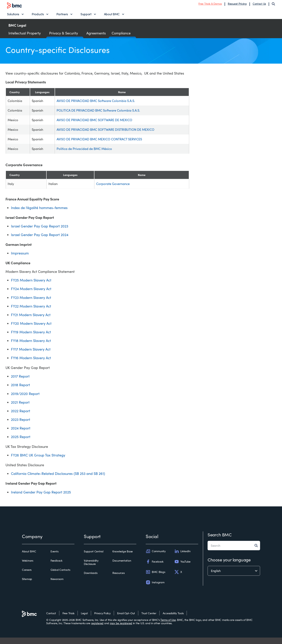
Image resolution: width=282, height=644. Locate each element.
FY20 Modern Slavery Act (31, 330)
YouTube (182, 568)
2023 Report (21, 426)
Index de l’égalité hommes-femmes (39, 214)
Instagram (155, 589)
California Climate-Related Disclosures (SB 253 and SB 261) (58, 480)
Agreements (96, 34)
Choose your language (229, 566)
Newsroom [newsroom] (57, 586)
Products (38, 15)
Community (156, 558)
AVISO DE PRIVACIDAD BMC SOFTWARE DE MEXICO (98, 123)
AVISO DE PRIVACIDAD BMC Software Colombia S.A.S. (99, 103)
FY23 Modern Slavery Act (31, 304)
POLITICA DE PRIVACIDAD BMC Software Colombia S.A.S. (101, 113)
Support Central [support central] (94, 558)
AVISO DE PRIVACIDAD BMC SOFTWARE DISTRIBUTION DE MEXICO (110, 133)
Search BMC (220, 541)
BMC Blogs (155, 578)
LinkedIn (182, 558)
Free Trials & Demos (210, 4)
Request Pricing (237, 4)
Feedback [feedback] (56, 567)
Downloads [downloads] (91, 579)
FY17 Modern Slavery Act (31, 356)
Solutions (13, 15)
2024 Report (21, 435)
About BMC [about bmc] (29, 558)
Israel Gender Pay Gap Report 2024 (40, 241)
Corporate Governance (110, 190)
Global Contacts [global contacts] (60, 576)
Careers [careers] (27, 576)
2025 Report (21, 443)
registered (97, 630)
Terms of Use (168, 626)
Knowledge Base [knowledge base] (123, 558)
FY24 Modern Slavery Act (31, 295)
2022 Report (21, 417)
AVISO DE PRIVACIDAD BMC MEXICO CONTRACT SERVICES (103, 144)
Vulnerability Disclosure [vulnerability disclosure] (91, 569)
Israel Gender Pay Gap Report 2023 (40, 233)
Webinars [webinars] (28, 567)
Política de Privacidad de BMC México (86, 154)
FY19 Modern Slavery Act (31, 338)
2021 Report (20, 409)
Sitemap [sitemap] (27, 586)
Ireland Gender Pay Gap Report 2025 (41, 499)
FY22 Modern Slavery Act (31, 313)
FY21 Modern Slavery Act (31, 321)
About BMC (112, 15)
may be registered (121, 630)
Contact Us (259, 4)
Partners (62, 15)
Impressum (20, 260)
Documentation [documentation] (122, 567)
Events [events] (54, 558)
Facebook (155, 568)
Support (86, 15)
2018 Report (20, 391)
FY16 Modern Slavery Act (31, 364)
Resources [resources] (118, 579)
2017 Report (20, 383)
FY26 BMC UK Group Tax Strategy (38, 462)
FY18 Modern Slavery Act (31, 347)
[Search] (273, 5)
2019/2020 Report (25, 400)
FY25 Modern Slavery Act (31, 287)
